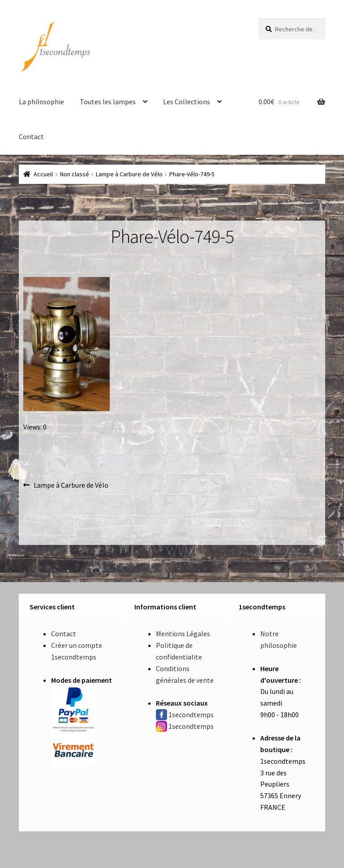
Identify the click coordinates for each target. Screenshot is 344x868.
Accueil (43, 174)
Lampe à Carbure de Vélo (129, 174)
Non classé (75, 174)
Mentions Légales (183, 634)
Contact (31, 136)
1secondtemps (191, 715)
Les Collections (187, 102)
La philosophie (41, 102)
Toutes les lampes (108, 102)
